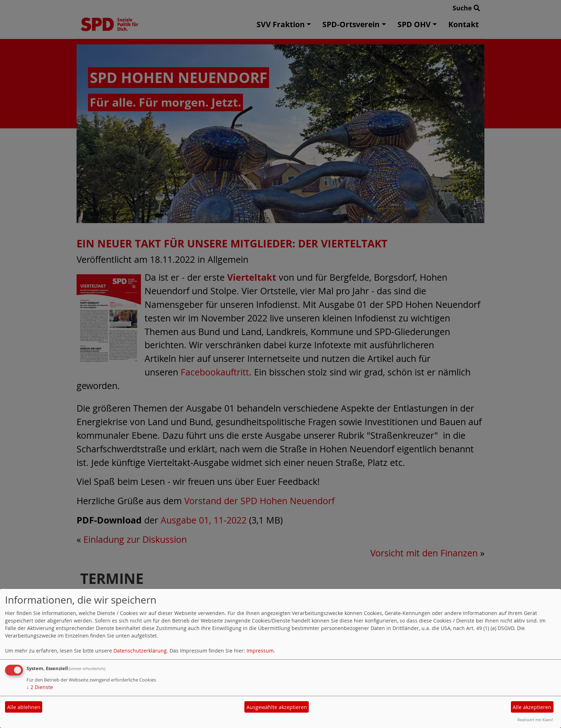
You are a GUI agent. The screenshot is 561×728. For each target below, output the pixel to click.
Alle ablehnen (24, 707)
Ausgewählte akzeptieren (277, 707)
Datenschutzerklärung (140, 651)
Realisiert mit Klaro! (535, 720)
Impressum (260, 651)
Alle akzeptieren (532, 707)
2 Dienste (40, 687)
